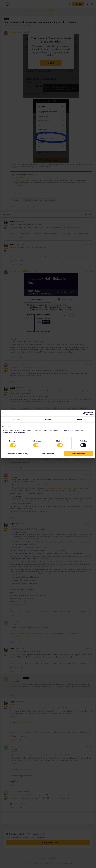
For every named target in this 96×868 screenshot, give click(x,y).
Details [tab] (48, 419)
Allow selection (48, 454)
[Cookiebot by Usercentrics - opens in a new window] (84, 413)
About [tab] (79, 419)
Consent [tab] (17, 419)
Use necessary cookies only (17, 454)
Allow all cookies (79, 454)
